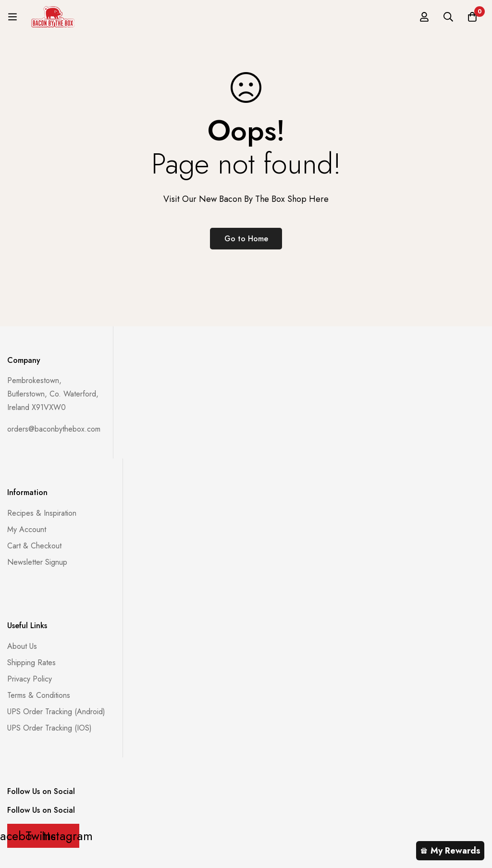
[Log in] (424, 17)
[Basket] (472, 17)
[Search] (448, 17)
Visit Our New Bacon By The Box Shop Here (246, 199)
